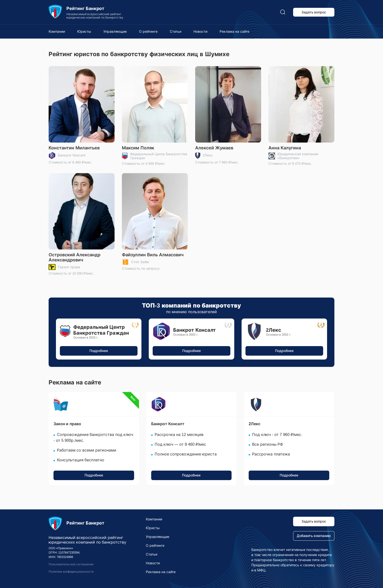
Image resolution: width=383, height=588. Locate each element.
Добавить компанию (314, 536)
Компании (57, 31)
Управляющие (115, 31)
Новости (200, 31)
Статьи (176, 31)
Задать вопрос (314, 12)
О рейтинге (148, 31)
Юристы (84, 31)
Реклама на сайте (234, 31)
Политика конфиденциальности (71, 572)
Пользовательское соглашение (71, 564)
